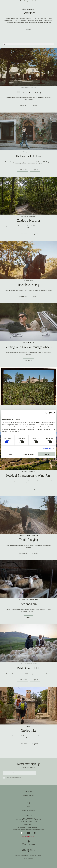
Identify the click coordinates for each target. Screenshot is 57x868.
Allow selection (28, 454)
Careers (29, 799)
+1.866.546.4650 (26, 820)
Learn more (23, 106)
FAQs (29, 803)
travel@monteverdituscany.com (29, 821)
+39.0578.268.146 (30, 818)
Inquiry (29, 29)
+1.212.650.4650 (36, 820)
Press (29, 807)
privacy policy (17, 778)
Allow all (46, 454)
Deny (11, 454)
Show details (47, 449)
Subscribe (41, 773)
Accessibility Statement (29, 810)
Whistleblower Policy (29, 795)
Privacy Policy (28, 792)
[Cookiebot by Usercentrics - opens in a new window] (47, 413)
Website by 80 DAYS (28, 859)
